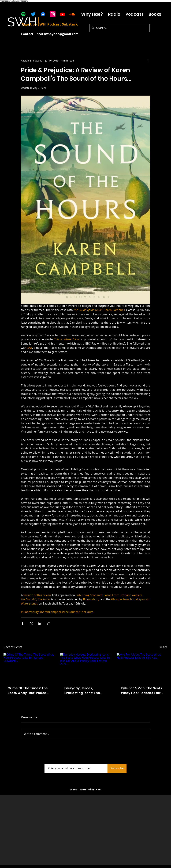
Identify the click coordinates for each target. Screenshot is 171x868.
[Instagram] (53, 14)
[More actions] (148, 60)
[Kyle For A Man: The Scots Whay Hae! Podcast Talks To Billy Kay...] (142, 667)
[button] (134, 14)
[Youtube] (62, 14)
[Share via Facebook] (23, 623)
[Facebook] (43, 14)
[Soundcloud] (72, 14)
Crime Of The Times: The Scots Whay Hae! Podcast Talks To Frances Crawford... (29, 691)
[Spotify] (23, 14)
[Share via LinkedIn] (40, 623)
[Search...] (119, 28)
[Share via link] (48, 623)
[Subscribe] (117, 768)
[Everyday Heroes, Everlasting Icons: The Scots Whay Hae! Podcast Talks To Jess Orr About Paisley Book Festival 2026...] (86, 667)
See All (164, 647)
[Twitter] (33, 14)
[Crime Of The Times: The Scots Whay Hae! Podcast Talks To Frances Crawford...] (29, 667)
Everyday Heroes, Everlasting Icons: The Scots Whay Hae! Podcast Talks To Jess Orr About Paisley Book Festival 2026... (85, 691)
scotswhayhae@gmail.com (58, 34)
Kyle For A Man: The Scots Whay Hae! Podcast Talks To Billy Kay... (142, 691)
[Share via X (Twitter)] (31, 623)
